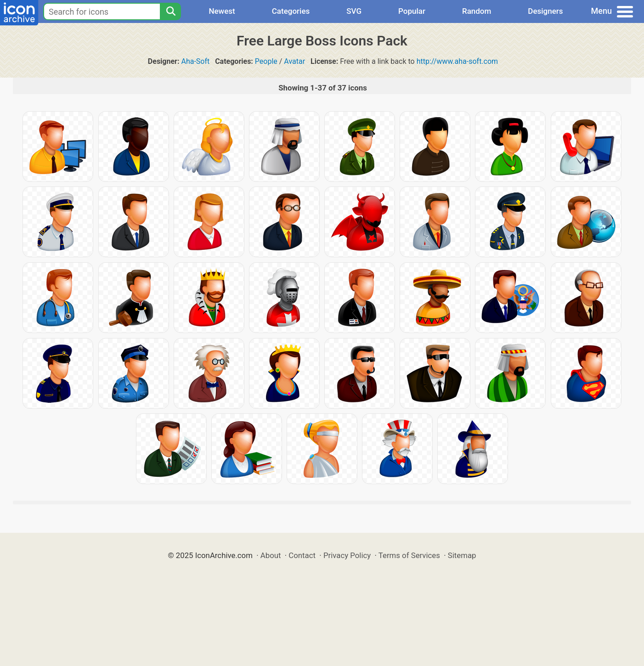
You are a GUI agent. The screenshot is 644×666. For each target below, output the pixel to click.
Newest (222, 11)
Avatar (294, 61)
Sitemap (462, 555)
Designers (545, 11)
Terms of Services (409, 555)
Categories (291, 11)
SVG (354, 11)
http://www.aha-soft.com (457, 61)
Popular (412, 11)
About (271, 555)
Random (477, 11)
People (266, 61)
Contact (302, 555)
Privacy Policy (347, 555)
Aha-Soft (195, 61)
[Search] (170, 11)
